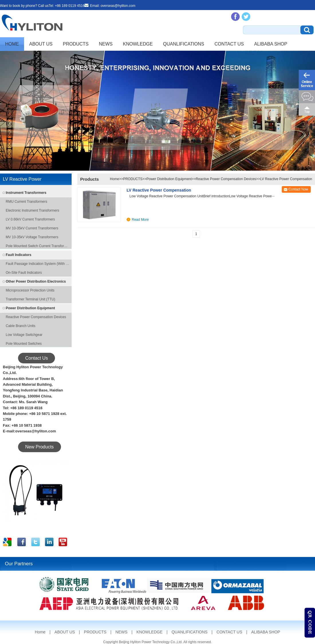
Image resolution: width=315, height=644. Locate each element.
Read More (140, 220)
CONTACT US (229, 44)
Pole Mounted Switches (24, 344)
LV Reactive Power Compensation (286, 179)
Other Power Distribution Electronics (36, 281)
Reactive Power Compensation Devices (36, 317)
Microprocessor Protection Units (30, 290)
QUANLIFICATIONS (184, 44)
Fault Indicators (18, 255)
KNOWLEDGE (138, 44)
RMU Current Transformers (26, 202)
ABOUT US (41, 44)
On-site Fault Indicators (24, 273)
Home (12, 44)
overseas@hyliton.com (118, 6)
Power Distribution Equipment (30, 308)
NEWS (106, 44)
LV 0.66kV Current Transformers (30, 219)
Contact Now (298, 189)
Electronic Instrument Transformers (33, 210)
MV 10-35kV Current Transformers (32, 228)
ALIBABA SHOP (271, 44)
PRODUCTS (76, 44)
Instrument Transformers (26, 193)
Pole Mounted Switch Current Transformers (38, 246)
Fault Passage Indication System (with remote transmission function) (38, 264)
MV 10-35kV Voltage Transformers (32, 237)
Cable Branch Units (20, 326)
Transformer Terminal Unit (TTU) (30, 299)
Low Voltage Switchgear (24, 335)
